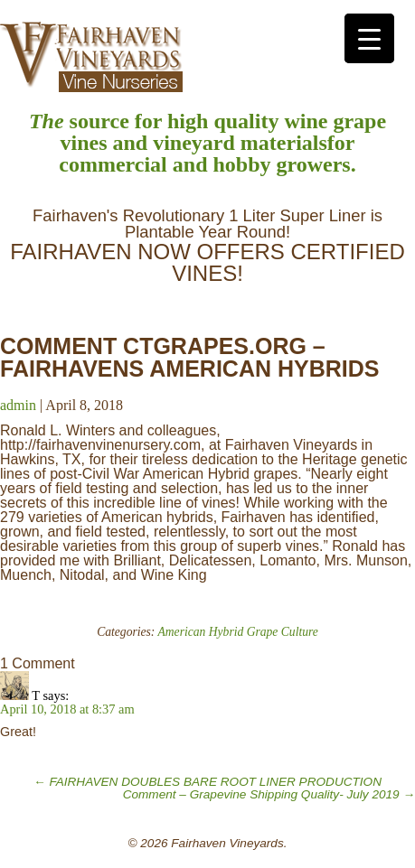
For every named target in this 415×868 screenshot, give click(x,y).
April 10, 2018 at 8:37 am (67, 709)
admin (18, 405)
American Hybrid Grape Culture (238, 632)
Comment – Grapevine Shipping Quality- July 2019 (269, 794)
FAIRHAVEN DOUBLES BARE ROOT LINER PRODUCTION (207, 782)
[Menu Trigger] (369, 38)
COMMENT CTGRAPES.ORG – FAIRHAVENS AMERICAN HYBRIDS (189, 357)
